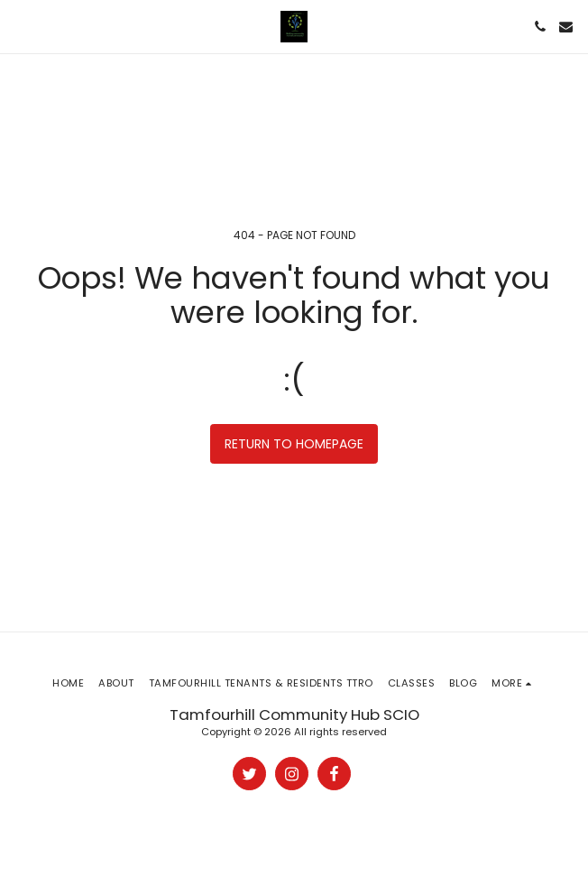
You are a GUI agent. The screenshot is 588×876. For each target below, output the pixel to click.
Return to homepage (294, 444)
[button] (20, 26)
